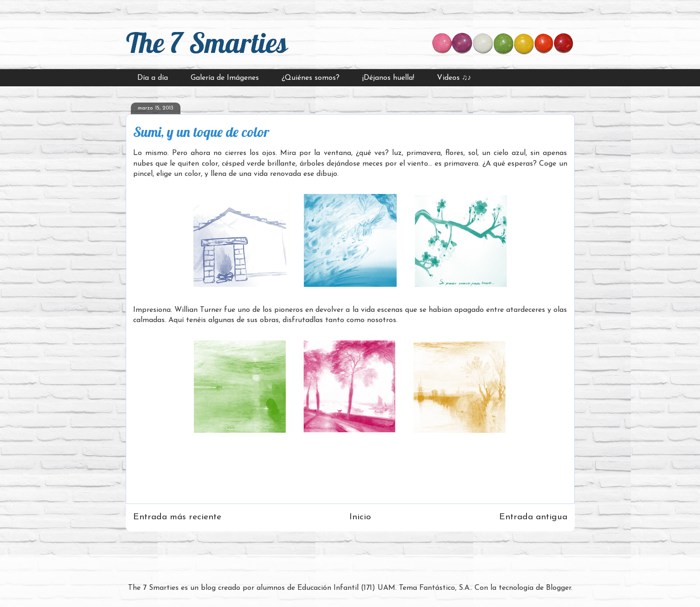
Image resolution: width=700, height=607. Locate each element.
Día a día (153, 78)
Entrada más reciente (177, 517)
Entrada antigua (533, 517)
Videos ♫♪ (454, 78)
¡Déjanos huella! (388, 78)
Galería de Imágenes (225, 78)
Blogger (559, 588)
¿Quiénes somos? (311, 78)
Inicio (360, 517)
